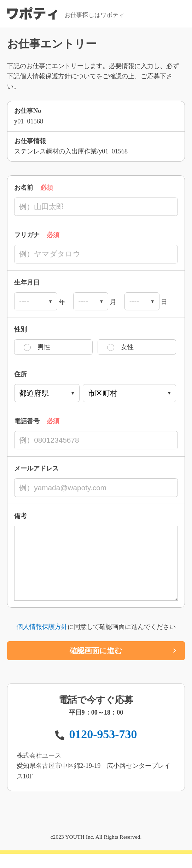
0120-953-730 (103, 748)
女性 (127, 347)
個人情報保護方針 (42, 641)
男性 (44, 347)
